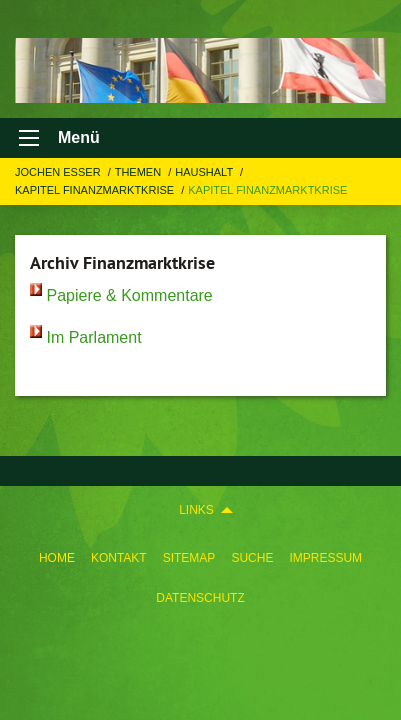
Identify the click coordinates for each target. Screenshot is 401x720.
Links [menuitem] (196, 510)
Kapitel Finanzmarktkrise (96, 190)
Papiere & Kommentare (129, 295)
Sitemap (189, 558)
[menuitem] (57, 554)
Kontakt (119, 558)
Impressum (325, 558)
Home (57, 558)
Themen (140, 172)
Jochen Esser (59, 172)
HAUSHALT (205, 172)
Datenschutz (200, 598)
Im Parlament (93, 337)
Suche (252, 558)
